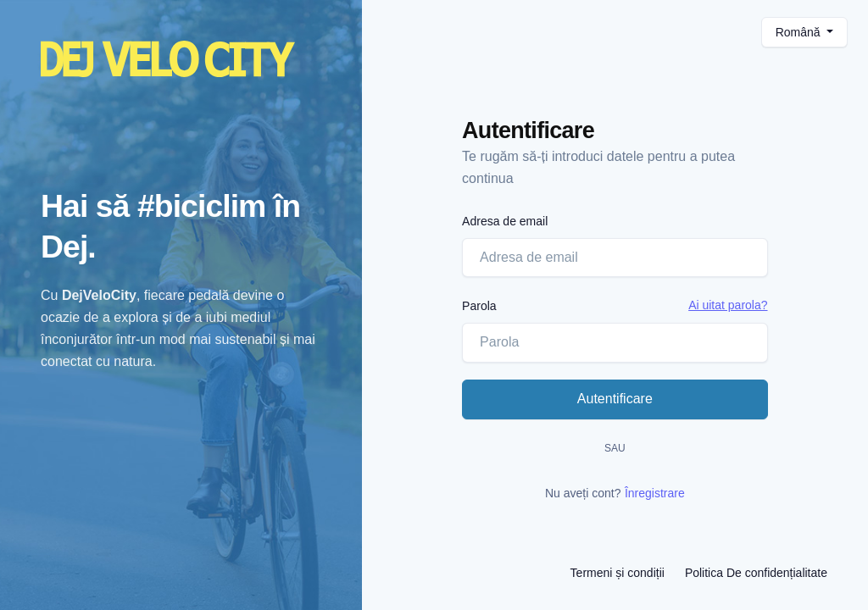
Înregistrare (655, 493)
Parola (479, 306)
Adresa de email (505, 221)
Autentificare (615, 399)
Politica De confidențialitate (756, 573)
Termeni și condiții (618, 573)
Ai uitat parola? (728, 305)
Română (800, 32)
